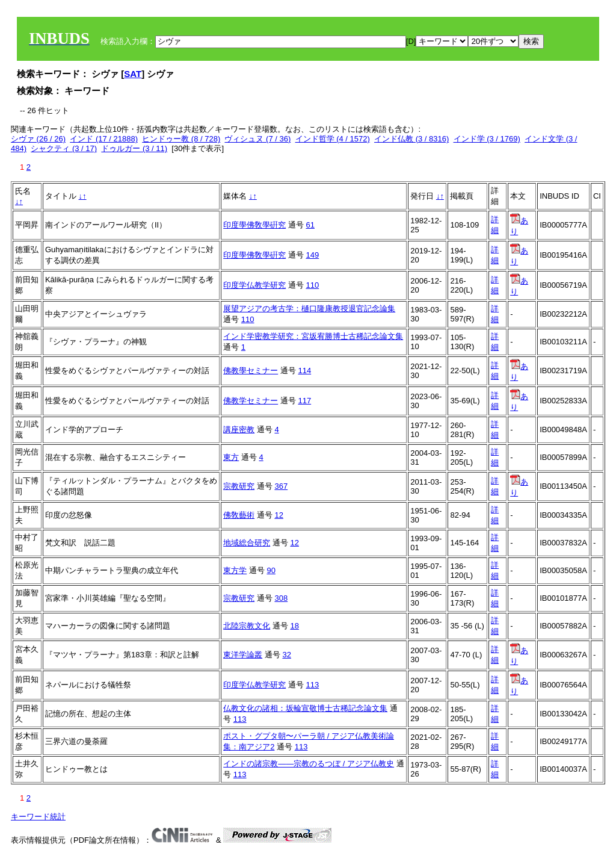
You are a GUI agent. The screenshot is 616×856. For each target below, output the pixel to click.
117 (304, 401)
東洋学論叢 (243, 655)
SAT (133, 74)
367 (281, 486)
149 (312, 255)
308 (281, 598)
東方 (231, 457)
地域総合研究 (247, 543)
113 (312, 685)
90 (271, 570)
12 (279, 515)
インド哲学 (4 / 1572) (333, 139)
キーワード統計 (38, 817)
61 (310, 225)
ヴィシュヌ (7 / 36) (257, 139)
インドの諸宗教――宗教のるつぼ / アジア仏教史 (309, 764)
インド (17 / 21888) (104, 139)
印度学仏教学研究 (254, 285)
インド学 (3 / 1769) (487, 139)
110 (312, 285)
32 (286, 655)
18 (294, 626)
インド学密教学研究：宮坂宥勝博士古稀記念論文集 (313, 336)
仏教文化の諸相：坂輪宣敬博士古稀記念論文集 (305, 708)
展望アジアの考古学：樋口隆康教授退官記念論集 (309, 309)
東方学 (235, 570)
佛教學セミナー (251, 371)
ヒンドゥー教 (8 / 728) (181, 139)
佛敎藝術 (239, 515)
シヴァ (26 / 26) (38, 139)
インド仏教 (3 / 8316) (411, 139)
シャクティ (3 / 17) (64, 148)
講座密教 (239, 430)
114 (304, 371)
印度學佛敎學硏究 (254, 225)
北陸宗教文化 (247, 626)
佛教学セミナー (251, 401)
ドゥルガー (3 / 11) (134, 148)
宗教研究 (239, 486)
